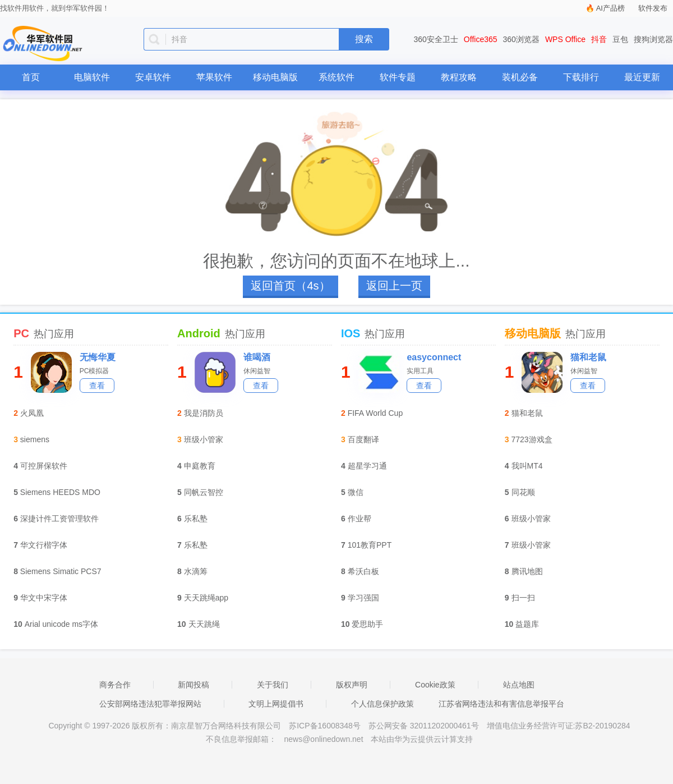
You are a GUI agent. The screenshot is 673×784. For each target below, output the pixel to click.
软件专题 (398, 77)
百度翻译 (363, 439)
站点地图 (519, 685)
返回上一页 (394, 286)
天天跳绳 (204, 624)
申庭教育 (200, 466)
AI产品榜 (610, 8)
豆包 (620, 39)
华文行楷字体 (44, 545)
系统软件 (336, 77)
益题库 (527, 624)
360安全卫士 (436, 39)
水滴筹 (196, 571)
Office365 (481, 39)
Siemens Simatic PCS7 (61, 571)
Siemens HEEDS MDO (60, 492)
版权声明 (352, 685)
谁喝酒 (257, 357)
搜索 (364, 39)
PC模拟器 (95, 371)
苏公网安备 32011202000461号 (425, 726)
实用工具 (420, 371)
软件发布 (653, 8)
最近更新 (642, 77)
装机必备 (520, 77)
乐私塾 (196, 519)
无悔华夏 (98, 357)
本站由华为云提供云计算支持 (422, 739)
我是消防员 (204, 413)
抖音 (599, 39)
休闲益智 (257, 371)
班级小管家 (204, 439)
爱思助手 (367, 624)
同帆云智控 (204, 492)
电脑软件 (92, 77)
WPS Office (565, 39)
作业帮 (359, 519)
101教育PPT (370, 545)
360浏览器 (521, 39)
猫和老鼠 (588, 357)
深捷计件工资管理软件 (59, 519)
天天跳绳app (206, 598)
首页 (31, 77)
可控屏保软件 (44, 466)
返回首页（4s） (290, 286)
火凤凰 (32, 413)
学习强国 (363, 598)
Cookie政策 (435, 685)
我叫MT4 (527, 466)
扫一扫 (523, 598)
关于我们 (273, 685)
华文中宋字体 (44, 598)
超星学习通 (367, 466)
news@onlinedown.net (323, 739)
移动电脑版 (275, 77)
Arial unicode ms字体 (62, 624)
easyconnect (434, 357)
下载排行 (581, 77)
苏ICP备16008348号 (325, 726)
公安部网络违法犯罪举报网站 (150, 704)
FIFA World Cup (375, 413)
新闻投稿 (193, 685)
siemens (35, 439)
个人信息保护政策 (382, 704)
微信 (356, 492)
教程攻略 (459, 77)
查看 (97, 386)
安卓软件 (153, 77)
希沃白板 (363, 571)
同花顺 (523, 492)
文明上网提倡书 (276, 704)
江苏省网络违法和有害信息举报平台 (501, 704)
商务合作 (115, 685)
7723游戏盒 (532, 439)
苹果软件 (214, 77)
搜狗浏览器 (653, 39)
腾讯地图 (527, 571)
